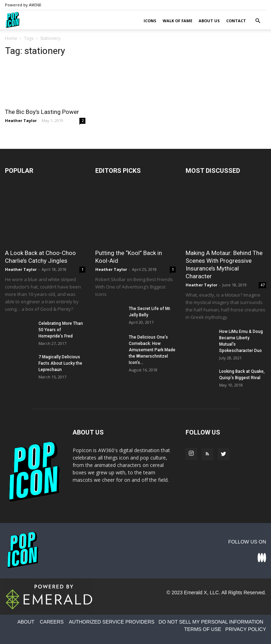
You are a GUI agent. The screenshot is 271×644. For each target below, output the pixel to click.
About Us (209, 21)
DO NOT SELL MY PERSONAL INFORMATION (211, 622)
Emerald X (195, 593)
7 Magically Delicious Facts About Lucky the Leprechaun (60, 363)
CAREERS (52, 622)
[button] (258, 21)
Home (11, 38)
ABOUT (26, 622)
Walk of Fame (177, 21)
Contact (236, 21)
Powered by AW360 (23, 5)
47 (263, 285)
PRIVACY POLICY (246, 629)
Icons (150, 21)
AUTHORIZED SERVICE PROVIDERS (112, 622)
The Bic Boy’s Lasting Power (42, 112)
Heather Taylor (21, 120)
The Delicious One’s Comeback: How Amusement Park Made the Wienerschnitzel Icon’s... (152, 350)
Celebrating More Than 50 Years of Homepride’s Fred (61, 330)
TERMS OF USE (203, 629)
